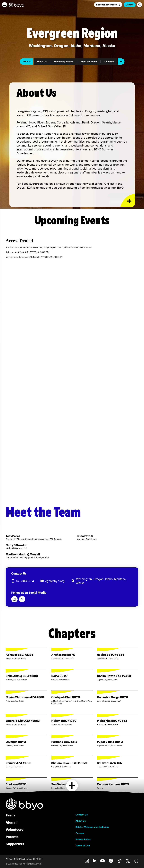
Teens (10, 815)
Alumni (12, 822)
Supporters (15, 844)
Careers (80, 833)
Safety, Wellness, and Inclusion (92, 827)
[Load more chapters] (72, 786)
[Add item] (121, 62)
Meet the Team (89, 62)
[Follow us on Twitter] (22, 599)
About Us (41, 62)
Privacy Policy (83, 839)
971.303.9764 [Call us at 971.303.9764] (25, 581)
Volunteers (14, 829)
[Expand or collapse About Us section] (127, 201)
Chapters (109, 62)
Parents (12, 837)
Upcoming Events (64, 62)
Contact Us (82, 815)
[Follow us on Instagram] (14, 599)
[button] (4, 5)
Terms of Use (83, 846)
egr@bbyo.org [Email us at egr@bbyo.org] (55, 581)
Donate (130, 5)
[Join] (108, 5)
